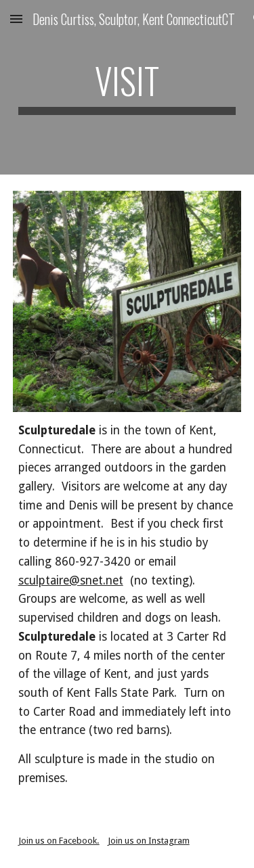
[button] (16, 19)
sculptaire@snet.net (71, 580)
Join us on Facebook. (59, 841)
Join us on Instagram (149, 841)
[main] (127, 87)
